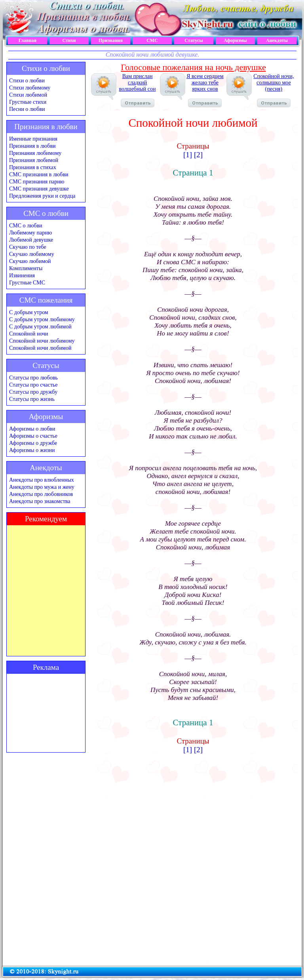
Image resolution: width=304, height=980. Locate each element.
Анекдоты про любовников (41, 494)
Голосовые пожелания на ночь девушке (193, 67)
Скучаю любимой (30, 261)
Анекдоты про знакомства (40, 501)
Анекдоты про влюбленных (42, 480)
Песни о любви (27, 109)
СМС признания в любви (39, 174)
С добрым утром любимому (42, 319)
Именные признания (33, 139)
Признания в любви (32, 146)
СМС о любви (26, 226)
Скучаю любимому (32, 254)
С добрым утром (29, 312)
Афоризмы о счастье (33, 436)
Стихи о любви (27, 81)
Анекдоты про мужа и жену (42, 487)
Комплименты (26, 268)
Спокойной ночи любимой (40, 348)
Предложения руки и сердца (42, 196)
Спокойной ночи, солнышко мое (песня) (274, 90)
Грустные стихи (28, 102)
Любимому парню (30, 233)
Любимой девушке (31, 240)
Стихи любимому (30, 88)
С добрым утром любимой (40, 327)
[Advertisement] (46, 713)
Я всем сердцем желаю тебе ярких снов (205, 90)
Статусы (194, 40)
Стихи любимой (28, 95)
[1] (188, 155)
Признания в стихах (33, 167)
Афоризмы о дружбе (33, 443)
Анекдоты (277, 40)
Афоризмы (235, 40)
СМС (152, 40)
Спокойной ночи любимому (42, 341)
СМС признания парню (37, 182)
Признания (111, 40)
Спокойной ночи (29, 334)
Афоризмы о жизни (32, 450)
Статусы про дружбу (33, 392)
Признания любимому (35, 153)
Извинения (22, 276)
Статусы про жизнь (32, 399)
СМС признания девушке (39, 189)
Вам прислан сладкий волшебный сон (138, 90)
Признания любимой (34, 160)
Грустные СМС (27, 283)
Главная (28, 40)
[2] (198, 155)
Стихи (69, 40)
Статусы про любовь (33, 378)
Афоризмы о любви (32, 429)
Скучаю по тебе (28, 247)
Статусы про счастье (33, 385)
